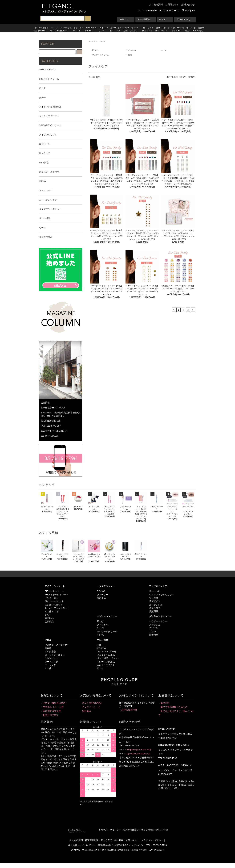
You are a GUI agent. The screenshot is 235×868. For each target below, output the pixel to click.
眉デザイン (155, 601)
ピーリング (50, 665)
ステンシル (155, 625)
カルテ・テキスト (106, 665)
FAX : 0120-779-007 (170, 10)
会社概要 (119, 840)
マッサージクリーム (101, 55)
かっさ (163, 50)
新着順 (192, 77)
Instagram (188, 10)
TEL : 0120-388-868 (147, 10)
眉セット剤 (155, 591)
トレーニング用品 (106, 662)
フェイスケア (101, 41)
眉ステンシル (156, 605)
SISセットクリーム (54, 591)
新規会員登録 (144, 19)
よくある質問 (156, 4)
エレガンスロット (54, 605)
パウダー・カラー (158, 621)
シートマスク (51, 662)
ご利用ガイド (172, 4)
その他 (129, 55)
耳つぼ (95, 50)
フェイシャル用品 (106, 655)
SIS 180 (101, 591)
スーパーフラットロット (57, 608)
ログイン (163, 19)
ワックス (154, 598)
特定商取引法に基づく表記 (98, 840)
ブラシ (153, 631)
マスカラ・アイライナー (57, 645)
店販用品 (49, 622)
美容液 (48, 648)
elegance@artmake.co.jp (139, 750)
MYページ (124, 19)
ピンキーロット (53, 598)
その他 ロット (52, 611)
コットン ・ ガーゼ (106, 651)
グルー (48, 615)
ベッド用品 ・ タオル (108, 658)
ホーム (91, 41)
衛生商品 (101, 648)
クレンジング (51, 658)
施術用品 (49, 618)
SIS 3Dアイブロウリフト (162, 595)
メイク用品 (50, 651)
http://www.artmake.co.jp (138, 754)
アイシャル (131, 50)
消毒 (99, 645)
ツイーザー (102, 595)
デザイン (154, 628)
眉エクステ (155, 608)
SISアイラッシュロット (57, 595)
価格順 (183, 77)
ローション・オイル (55, 655)
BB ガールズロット (54, 601)
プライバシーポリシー (152, 840)
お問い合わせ (188, 4)
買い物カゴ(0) (183, 19)
